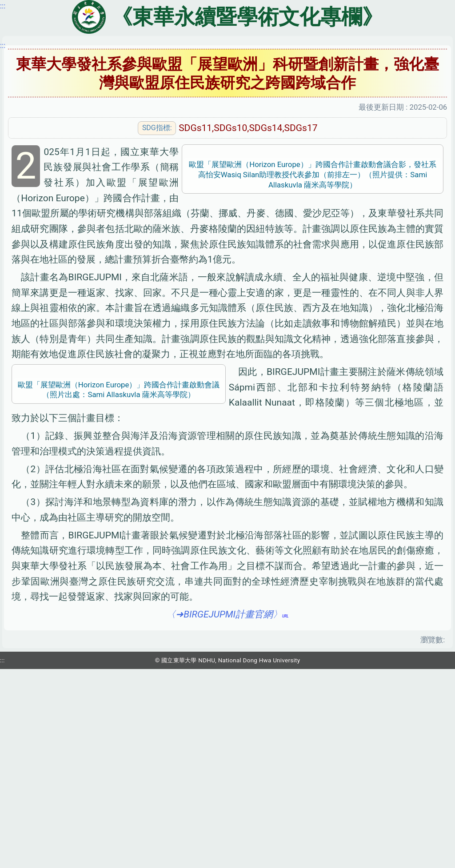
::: (3, 45)
